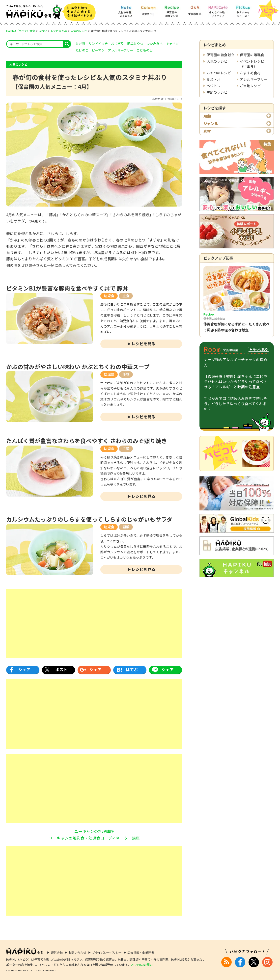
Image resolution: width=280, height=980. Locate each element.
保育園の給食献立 (221, 55)
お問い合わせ (77, 952)
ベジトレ (214, 86)
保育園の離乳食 (252, 55)
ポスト (61, 669)
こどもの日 (145, 50)
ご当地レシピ (250, 86)
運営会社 (57, 952)
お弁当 (80, 43)
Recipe (43, 31)
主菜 (126, 449)
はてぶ (132, 669)
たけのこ (82, 50)
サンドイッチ (98, 43)
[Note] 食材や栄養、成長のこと (126, 9)
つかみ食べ (154, 43)
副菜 (126, 527)
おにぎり (117, 43)
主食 (126, 296)
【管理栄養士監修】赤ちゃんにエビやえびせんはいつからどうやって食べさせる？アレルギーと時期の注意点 (236, 382)
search (67, 44)
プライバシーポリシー (107, 952)
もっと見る (260, 349)
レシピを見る (143, 344)
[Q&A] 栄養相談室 (195, 9)
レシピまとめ (59, 31)
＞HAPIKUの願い (142, 965)
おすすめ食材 (250, 73)
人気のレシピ (79, 31)
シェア (24, 669)
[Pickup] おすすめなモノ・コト (243, 9)
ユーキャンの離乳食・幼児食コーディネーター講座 (94, 838)
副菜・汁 (214, 79)
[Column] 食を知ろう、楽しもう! (148, 9)
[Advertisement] (94, 623)
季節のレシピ (217, 92)
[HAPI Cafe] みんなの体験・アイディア (218, 9)
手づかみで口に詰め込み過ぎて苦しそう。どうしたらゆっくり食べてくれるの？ (236, 404)
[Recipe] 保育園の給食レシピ (172, 9)
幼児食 (109, 296)
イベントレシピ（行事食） (252, 64)
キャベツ (172, 43)
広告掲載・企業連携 (141, 952)
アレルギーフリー (254, 79)
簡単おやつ (135, 43)
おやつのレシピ (219, 73)
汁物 (126, 374)
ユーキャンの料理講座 (94, 831)
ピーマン (98, 50)
